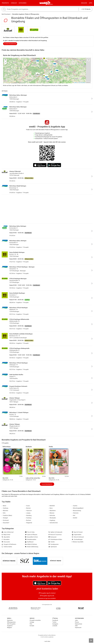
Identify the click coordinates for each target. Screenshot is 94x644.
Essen (27, 506)
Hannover (28, 511)
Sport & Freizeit (77, 532)
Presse (77, 622)
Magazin (84, 3)
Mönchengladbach (78, 508)
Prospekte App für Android (47, 593)
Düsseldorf (5, 523)
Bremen (28, 508)
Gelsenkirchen (53, 523)
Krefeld (75, 518)
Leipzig (28, 513)
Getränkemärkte (31, 539)
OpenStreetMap (82, 83)
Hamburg (5, 508)
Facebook (55, 620)
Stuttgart (5, 518)
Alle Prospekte (47, 484)
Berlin (51, 4)
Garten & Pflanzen (31, 535)
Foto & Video (30, 532)
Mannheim (52, 511)
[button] (89, 60)
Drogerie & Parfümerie (9, 544)
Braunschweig (76, 511)
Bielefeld (52, 506)
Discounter (6, 542)
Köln (4, 513)
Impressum (78, 628)
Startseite (10, 620)
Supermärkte (77, 535)
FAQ (31, 624)
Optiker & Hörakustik (55, 532)
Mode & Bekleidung (32, 547)
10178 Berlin (86, 9)
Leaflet (75, 83)
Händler (14, 3)
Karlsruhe (52, 515)
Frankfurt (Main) (7, 515)
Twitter (54, 622)
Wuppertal (29, 523)
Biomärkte (6, 539)
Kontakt (32, 626)
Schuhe (52, 542)
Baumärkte (6, 537)
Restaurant (53, 537)
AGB (76, 626)
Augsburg (52, 520)
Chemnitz (75, 513)
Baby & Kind (6, 535)
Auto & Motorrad (8, 532)
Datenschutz (79, 624)
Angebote (10, 626)
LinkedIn (55, 626)
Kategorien (23, 3)
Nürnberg (28, 515)
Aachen (75, 506)
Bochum (28, 520)
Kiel (74, 515)
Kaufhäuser (29, 542)
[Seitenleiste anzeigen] (91, 640)
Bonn (51, 508)
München (5, 511)
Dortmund (5, 520)
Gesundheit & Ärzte (31, 537)
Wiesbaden (52, 518)
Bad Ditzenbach (6, 14)
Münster (51, 513)
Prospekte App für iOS (47, 596)
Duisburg (28, 518)
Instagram (55, 624)
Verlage (32, 622)
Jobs (76, 620)
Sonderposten (54, 544)
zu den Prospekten (10, 44)
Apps (91, 3)
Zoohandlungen (77, 539)
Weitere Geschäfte (78, 542)
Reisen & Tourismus (55, 535)
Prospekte (5, 3)
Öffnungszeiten (11, 622)
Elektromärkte (7, 547)
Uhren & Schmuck (78, 537)
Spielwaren (53, 547)
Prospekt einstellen (35, 620)
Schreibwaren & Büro (55, 539)
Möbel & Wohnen (31, 544)
